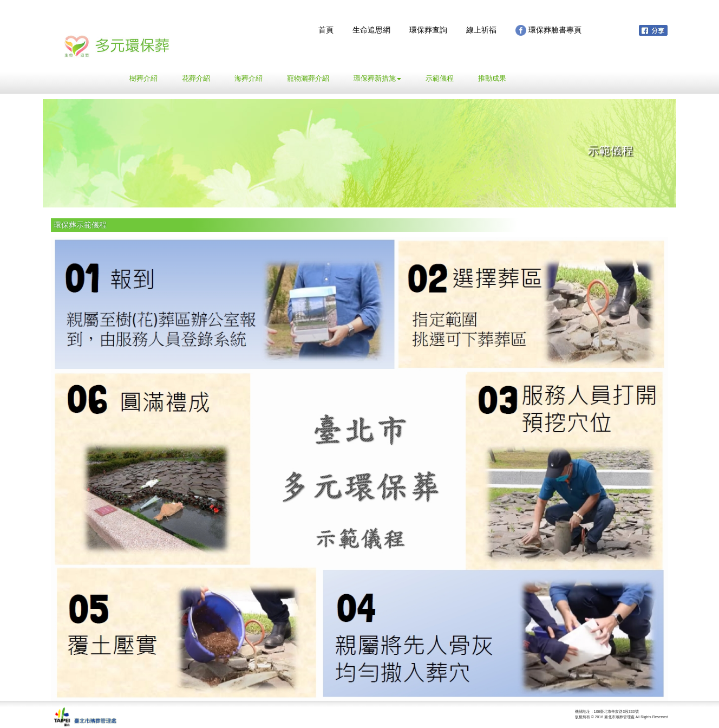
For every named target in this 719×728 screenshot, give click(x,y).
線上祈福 (481, 30)
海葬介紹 (249, 79)
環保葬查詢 (428, 30)
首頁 (326, 30)
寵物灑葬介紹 (308, 79)
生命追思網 (371, 30)
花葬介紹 (196, 79)
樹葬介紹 (148, 77)
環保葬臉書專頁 (548, 30)
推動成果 (492, 79)
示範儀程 (440, 79)
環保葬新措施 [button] (377, 79)
